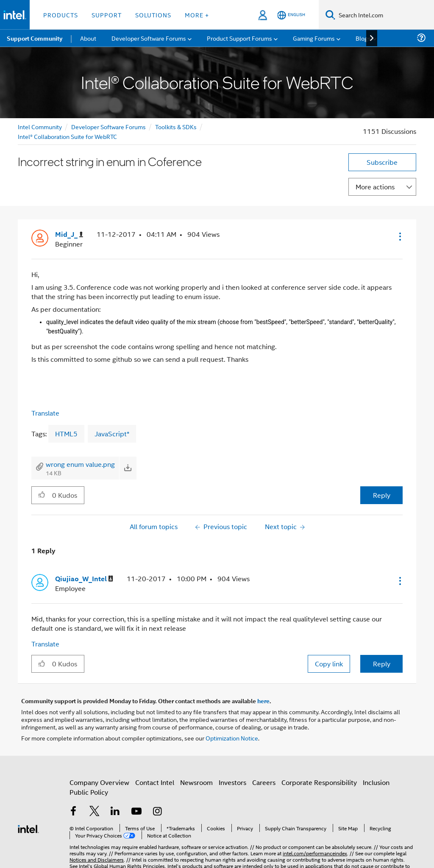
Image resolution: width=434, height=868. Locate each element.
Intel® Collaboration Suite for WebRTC (67, 136)
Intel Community (40, 126)
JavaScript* (112, 434)
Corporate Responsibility (319, 782)
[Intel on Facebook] (73, 812)
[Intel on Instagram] (157, 812)
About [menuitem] (88, 38)
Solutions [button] (153, 15)
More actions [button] (375, 187)
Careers (264, 782)
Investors (232, 782)
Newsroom (196, 782)
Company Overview (99, 782)
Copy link (329, 664)
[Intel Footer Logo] (28, 828)
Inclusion (376, 782)
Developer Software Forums (108, 126)
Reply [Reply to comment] (382, 664)
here (263, 701)
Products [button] (61, 15)
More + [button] (197, 15)
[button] (399, 236)
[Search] (330, 15)
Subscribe (382, 162)
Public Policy (89, 792)
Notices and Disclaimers (97, 859)
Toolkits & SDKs (176, 126)
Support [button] (107, 15)
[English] (291, 15)
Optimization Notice (232, 738)
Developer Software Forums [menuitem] (149, 38)
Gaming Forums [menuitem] (314, 38)
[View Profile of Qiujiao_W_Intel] (84, 579)
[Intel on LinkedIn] (115, 812)
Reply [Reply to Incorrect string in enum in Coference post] (382, 495)
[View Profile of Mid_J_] (69, 234)
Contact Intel (155, 782)
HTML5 (66, 434)
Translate (45, 413)
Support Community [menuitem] (35, 38)
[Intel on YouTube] (136, 812)
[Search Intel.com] (385, 15)
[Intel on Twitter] (95, 812)
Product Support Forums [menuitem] (239, 38)
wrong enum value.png (80, 464)
